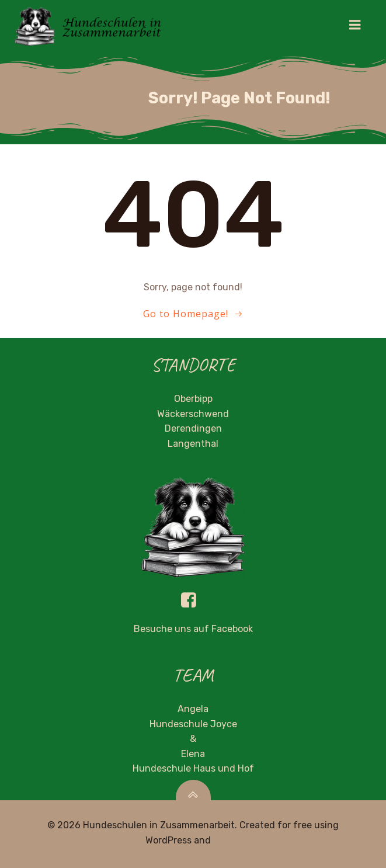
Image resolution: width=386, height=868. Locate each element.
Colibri (227, 840)
